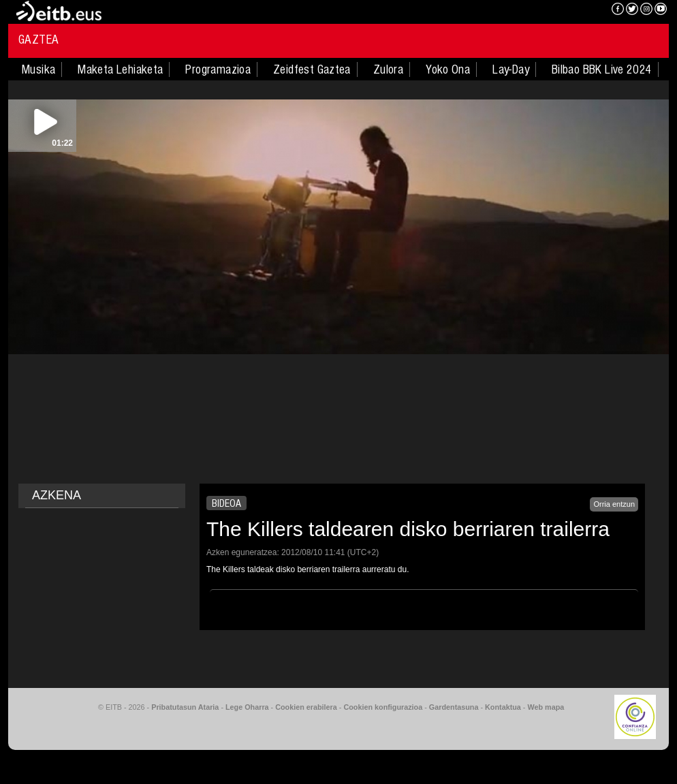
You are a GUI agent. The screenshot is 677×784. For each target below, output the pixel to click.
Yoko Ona (448, 69)
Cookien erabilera (306, 707)
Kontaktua (503, 707)
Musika (38, 69)
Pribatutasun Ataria (185, 707)
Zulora (388, 69)
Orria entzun (614, 504)
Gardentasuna (454, 707)
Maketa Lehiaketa (120, 69)
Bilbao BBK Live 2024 (602, 69)
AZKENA (57, 495)
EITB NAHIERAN (552, 10)
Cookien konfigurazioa (383, 707)
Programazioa (218, 69)
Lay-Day (511, 69)
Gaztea (38, 40)
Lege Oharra (247, 707)
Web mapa (546, 707)
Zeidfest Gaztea (312, 69)
